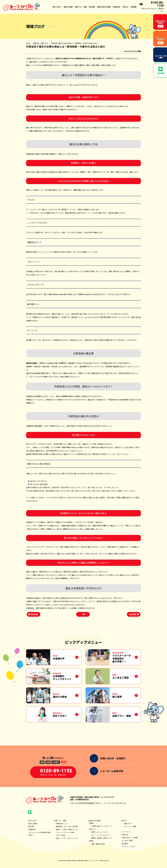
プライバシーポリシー (129, 846)
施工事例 (92, 7)
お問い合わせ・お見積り (130, 838)
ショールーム (126, 832)
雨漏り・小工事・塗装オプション (67, 829)
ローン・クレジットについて (101, 835)
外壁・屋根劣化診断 (98, 844)
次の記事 (34, 614)
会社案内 (125, 844)
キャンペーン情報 (130, 826)
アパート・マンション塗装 (65, 832)
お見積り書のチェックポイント (102, 826)
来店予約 (125, 835)
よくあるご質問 (127, 840)
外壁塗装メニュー (62, 823)
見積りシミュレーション (100, 832)
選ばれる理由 (68, 7)
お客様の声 (116, 7)
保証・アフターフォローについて (67, 838)
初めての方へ (57, 7)
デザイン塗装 (61, 835)
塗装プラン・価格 (60, 821)
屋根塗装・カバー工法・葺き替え (67, 826)
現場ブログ (128, 823)
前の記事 (133, 614)
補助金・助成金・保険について (102, 838)
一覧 (83, 614)
